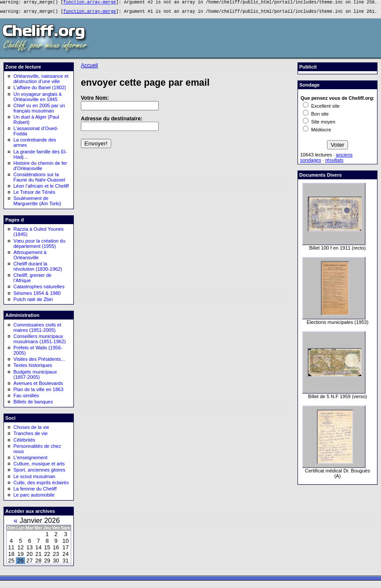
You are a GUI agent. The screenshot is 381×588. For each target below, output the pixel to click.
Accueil (89, 68)
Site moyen (319, 124)
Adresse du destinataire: (112, 121)
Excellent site (321, 109)
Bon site (316, 116)
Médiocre (317, 132)
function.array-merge (90, 3)
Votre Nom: (95, 101)
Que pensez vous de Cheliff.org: (337, 101)
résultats (334, 163)
